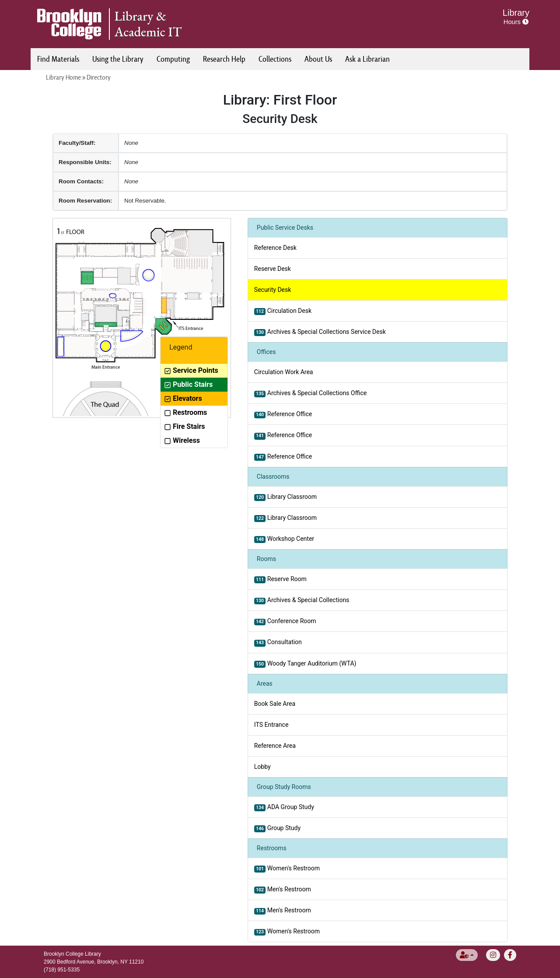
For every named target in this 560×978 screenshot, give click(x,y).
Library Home (63, 77)
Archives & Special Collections (302, 600)
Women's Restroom (287, 869)
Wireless (182, 440)
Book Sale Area (275, 704)
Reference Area (275, 746)
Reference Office (283, 414)
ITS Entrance (271, 725)
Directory (99, 77)
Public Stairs (188, 384)
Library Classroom (285, 497)
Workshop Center (284, 539)
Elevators (183, 398)
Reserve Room (280, 579)
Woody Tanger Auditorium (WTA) (305, 664)
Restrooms (185, 412)
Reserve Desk (273, 269)
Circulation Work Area (284, 372)
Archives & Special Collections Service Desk (320, 332)
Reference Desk (275, 248)
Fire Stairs (184, 426)
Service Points (191, 370)
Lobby (262, 767)
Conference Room (285, 621)
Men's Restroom (283, 890)
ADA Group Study (284, 807)
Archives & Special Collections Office (310, 393)
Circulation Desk (283, 311)
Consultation (278, 642)
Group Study (277, 828)
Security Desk (273, 290)
